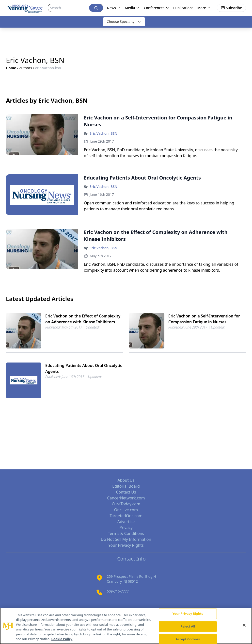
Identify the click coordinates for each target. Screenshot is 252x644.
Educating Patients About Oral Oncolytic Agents (84, 368)
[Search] (69, 8)
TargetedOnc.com (126, 516)
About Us (126, 480)
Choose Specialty (124, 22)
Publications (183, 8)
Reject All (188, 626)
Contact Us (126, 492)
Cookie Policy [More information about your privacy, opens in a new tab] (62, 639)
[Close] (244, 625)
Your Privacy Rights (126, 545)
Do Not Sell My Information (126, 539)
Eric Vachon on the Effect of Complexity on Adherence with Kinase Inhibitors (83, 319)
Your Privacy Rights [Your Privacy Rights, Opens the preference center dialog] (188, 614)
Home (11, 68)
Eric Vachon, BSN (103, 133)
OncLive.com (126, 510)
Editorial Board (126, 486)
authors (26, 68)
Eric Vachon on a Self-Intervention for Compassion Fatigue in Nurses (204, 319)
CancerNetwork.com (126, 498)
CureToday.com (126, 504)
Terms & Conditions (126, 533)
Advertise (126, 522)
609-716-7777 (118, 591)
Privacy (126, 528)
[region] (126, 626)
